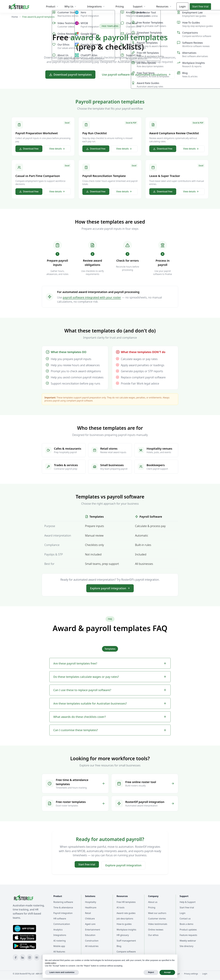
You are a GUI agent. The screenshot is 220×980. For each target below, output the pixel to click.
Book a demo (186, 924)
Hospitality (91, 902)
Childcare (90, 919)
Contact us (185, 919)
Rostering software (63, 902)
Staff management (126, 941)
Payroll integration (63, 913)
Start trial (200, 7)
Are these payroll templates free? (110, 663)
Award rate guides (126, 913)
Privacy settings (191, 974)
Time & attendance (63, 907)
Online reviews (156, 930)
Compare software (126, 952)
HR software (60, 919)
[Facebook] (16, 957)
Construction (92, 941)
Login (182, 6)
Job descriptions (125, 919)
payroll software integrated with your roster (92, 297)
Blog (119, 946)
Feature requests (188, 935)
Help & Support (188, 902)
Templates (110, 649)
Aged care (90, 924)
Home (15, 17)
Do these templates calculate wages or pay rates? (110, 677)
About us (153, 902)
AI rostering (60, 941)
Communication (62, 924)
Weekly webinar (188, 941)
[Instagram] (30, 957)
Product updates (188, 930)
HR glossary (123, 935)
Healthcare (91, 907)
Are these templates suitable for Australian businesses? (110, 703)
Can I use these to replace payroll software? (110, 690)
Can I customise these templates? (110, 730)
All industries (92, 946)
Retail (88, 913)
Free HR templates (126, 902)
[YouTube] (37, 957)
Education (90, 935)
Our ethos (153, 935)
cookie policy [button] (50, 963)
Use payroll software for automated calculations (136, 74)
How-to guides (124, 924)
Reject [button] (151, 972)
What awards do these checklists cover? (110, 717)
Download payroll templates (70, 74)
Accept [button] (167, 972)
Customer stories (157, 919)
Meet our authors (157, 913)
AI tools (121, 907)
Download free (29, 149)
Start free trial (187, 907)
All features (59, 952)
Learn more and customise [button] (62, 972)
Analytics (58, 930)
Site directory (186, 946)
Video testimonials (158, 924)
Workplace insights (126, 930)
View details (57, 149)
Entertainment (93, 930)
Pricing (152, 907)
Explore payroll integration (110, 588)
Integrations (60, 935)
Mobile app (59, 946)
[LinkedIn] (23, 957)
